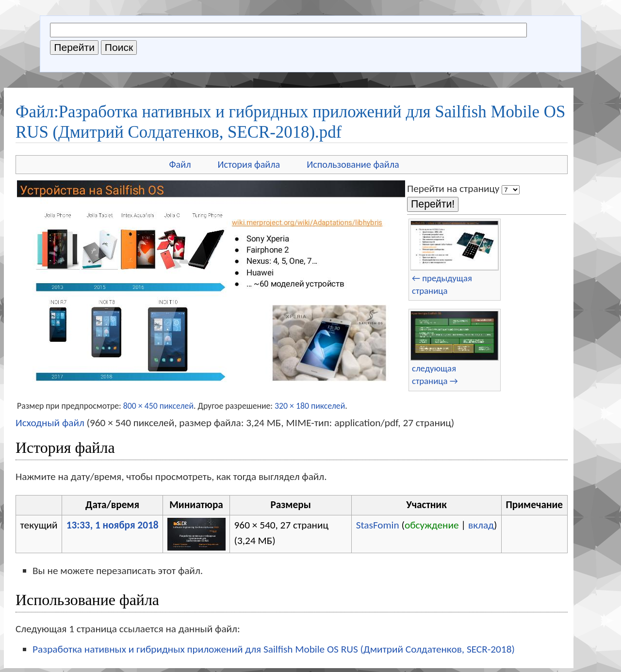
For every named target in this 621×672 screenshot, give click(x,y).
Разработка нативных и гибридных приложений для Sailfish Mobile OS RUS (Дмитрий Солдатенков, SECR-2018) (274, 649)
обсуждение (432, 525)
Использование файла (353, 164)
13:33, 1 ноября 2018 (113, 525)
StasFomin (378, 525)
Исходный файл (50, 423)
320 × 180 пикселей (310, 406)
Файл (180, 164)
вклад (481, 525)
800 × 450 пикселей (158, 406)
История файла (249, 164)
